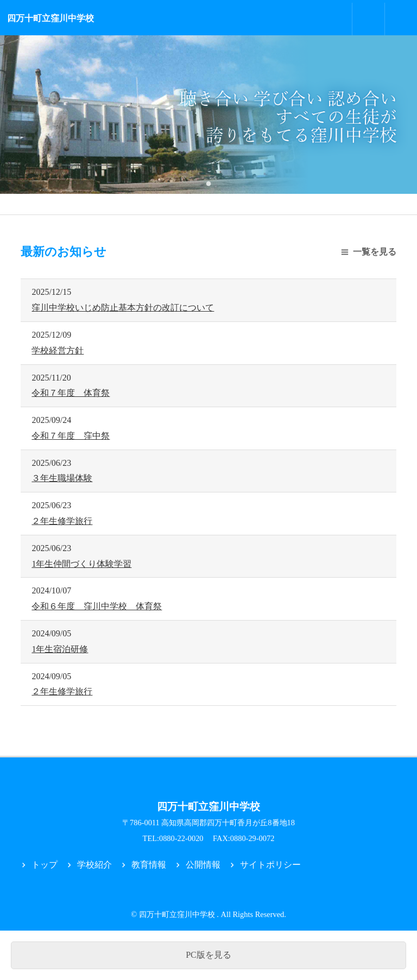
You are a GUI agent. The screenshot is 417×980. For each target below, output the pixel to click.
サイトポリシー (270, 865)
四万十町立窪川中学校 (50, 18)
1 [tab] (208, 183)
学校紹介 (94, 865)
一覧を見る (375, 252)
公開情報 (203, 865)
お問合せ (369, 19)
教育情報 (149, 865)
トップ (45, 865)
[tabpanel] (208, 115)
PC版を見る (208, 955)
